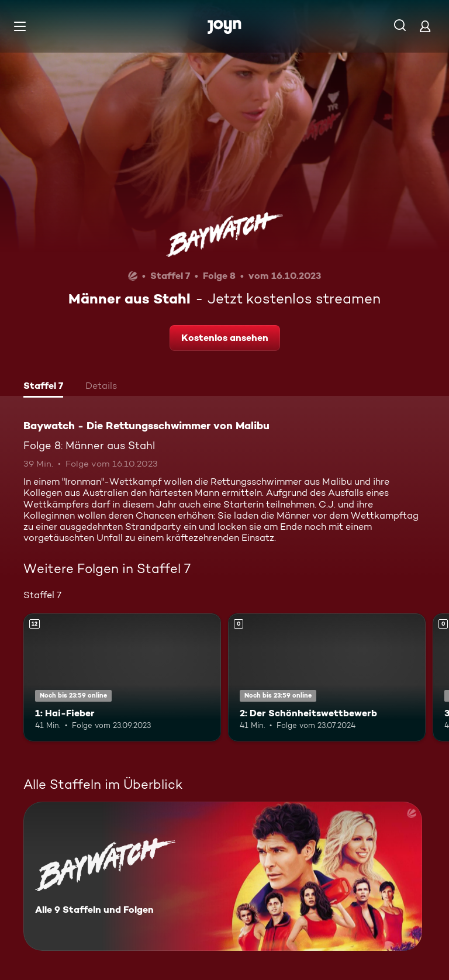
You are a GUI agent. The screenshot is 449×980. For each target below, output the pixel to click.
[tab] (43, 387)
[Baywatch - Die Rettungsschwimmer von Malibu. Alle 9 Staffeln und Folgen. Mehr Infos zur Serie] (223, 876)
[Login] (425, 26)
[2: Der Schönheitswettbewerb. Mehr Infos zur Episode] (327, 678)
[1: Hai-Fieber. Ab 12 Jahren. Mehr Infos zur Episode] (122, 678)
